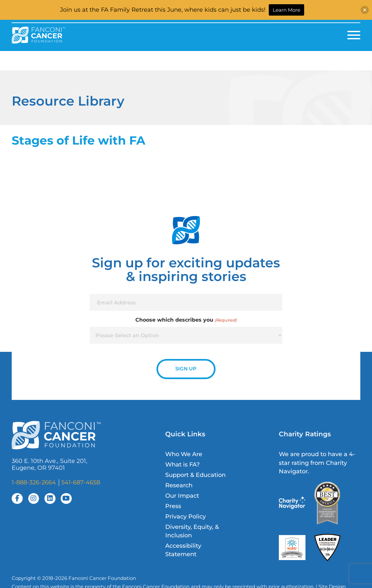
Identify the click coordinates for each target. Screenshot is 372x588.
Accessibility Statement (183, 550)
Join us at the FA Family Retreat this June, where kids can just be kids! (163, 10)
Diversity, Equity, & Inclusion (192, 531)
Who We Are (184, 454)
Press (173, 506)
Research (179, 485)
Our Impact (182, 496)
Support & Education (195, 475)
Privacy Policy (186, 516)
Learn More (286, 10)
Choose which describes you (186, 320)
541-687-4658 (81, 482)
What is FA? (182, 464)
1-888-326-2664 (34, 482)
